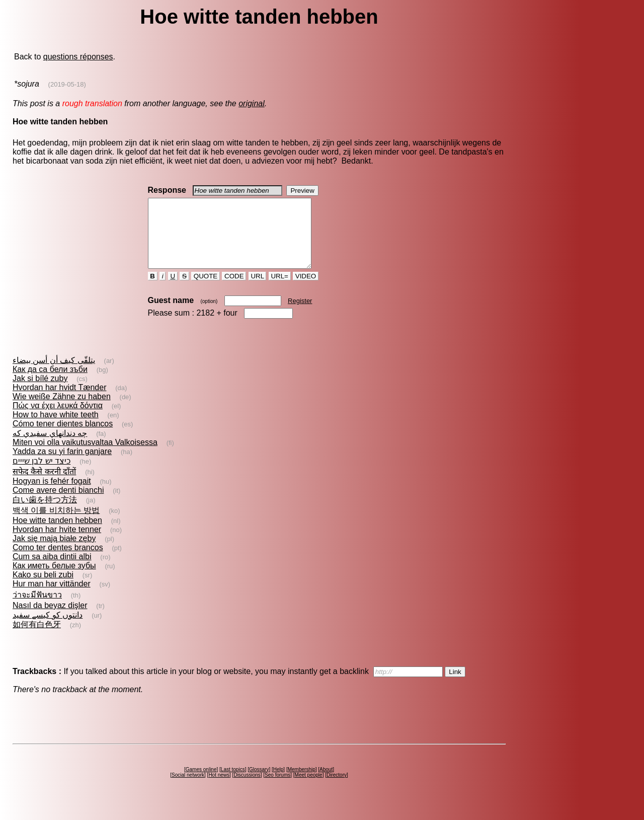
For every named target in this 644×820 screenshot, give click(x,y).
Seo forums (277, 789)
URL (258, 290)
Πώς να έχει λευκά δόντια (58, 419)
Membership (302, 783)
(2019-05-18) (67, 84)
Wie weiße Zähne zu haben (62, 410)
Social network (188, 789)
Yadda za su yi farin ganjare (62, 465)
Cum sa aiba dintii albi (52, 570)
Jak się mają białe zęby (54, 552)
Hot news (219, 789)
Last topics (233, 783)
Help (278, 783)
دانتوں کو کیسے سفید (48, 628)
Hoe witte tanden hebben (57, 534)
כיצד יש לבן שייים (42, 474)
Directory (337, 789)
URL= (280, 290)
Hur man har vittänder (52, 597)
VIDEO (306, 290)
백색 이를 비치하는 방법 (56, 524)
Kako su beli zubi (43, 588)
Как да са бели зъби (50, 383)
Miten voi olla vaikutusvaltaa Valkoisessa (85, 456)
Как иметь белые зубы (54, 579)
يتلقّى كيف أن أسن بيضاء (54, 374)
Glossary (259, 783)
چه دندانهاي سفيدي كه (50, 447)
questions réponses (78, 57)
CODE (234, 290)
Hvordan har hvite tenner (57, 543)
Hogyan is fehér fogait (52, 495)
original (252, 103)
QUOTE (206, 290)
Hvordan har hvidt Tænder (59, 401)
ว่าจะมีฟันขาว (37, 608)
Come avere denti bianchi (58, 504)
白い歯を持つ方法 (45, 513)
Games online (201, 783)
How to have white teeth (56, 428)
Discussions (247, 789)
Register (300, 314)
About (326, 783)
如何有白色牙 (37, 638)
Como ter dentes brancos (58, 561)
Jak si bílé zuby (40, 392)
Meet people (309, 789)
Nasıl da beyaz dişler (50, 619)
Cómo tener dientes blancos (63, 437)
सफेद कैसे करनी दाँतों (44, 485)
